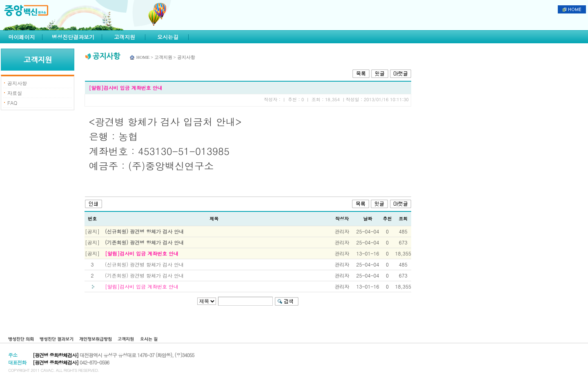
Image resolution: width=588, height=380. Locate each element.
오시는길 (168, 37)
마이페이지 (22, 37)
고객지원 (125, 37)
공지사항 (17, 83)
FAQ (12, 103)
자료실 (15, 93)
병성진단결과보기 (73, 37)
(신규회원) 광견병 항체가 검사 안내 (144, 231)
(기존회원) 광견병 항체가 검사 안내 (144, 242)
